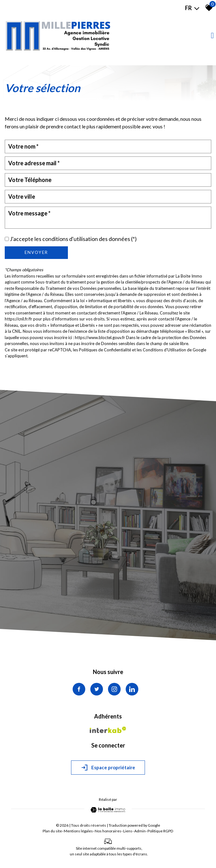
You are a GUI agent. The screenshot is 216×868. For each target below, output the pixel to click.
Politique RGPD (160, 831)
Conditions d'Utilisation (164, 350)
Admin (140, 831)
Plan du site (52, 831)
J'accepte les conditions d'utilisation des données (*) (73, 239)
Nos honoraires (108, 831)
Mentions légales (78, 831)
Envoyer (36, 252)
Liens (128, 831)
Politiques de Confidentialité (105, 350)
